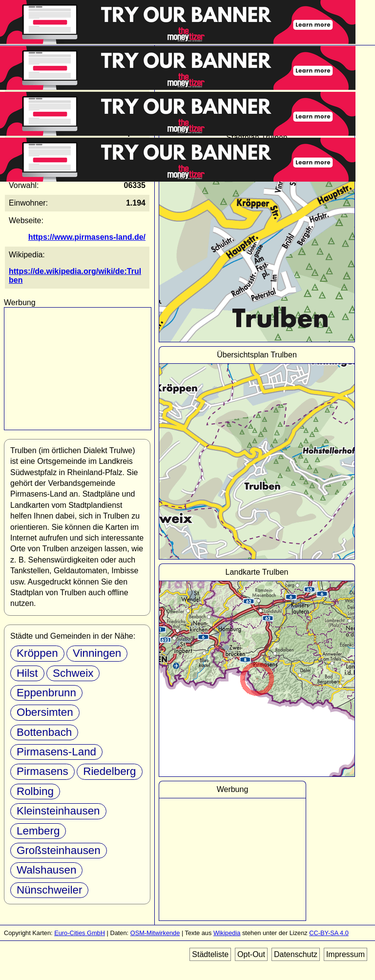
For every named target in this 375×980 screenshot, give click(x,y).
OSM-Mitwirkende (155, 933)
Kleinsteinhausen (58, 811)
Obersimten (45, 712)
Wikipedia (227, 933)
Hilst (27, 673)
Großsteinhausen (59, 850)
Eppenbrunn (46, 693)
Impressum (345, 954)
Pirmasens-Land (56, 752)
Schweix (73, 673)
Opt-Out (251, 954)
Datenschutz (296, 954)
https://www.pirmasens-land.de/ (87, 237)
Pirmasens (42, 771)
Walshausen (46, 870)
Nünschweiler (49, 890)
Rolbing (35, 791)
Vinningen (97, 653)
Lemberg (38, 831)
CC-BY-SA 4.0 (329, 933)
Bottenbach (44, 732)
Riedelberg (109, 771)
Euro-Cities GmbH (80, 933)
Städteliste (210, 954)
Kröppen (37, 653)
